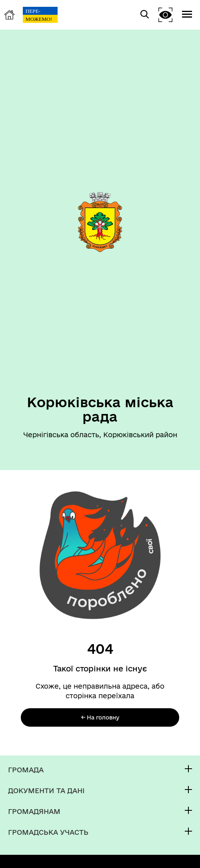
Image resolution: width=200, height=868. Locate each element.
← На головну (100, 717)
